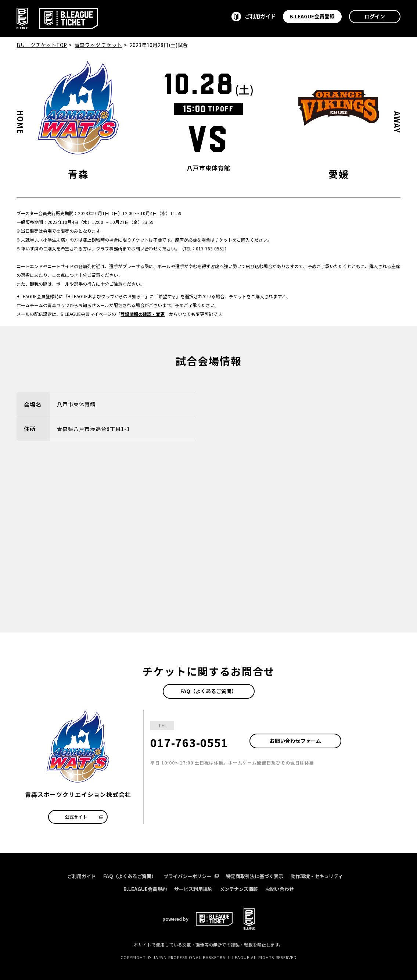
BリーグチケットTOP (42, 45)
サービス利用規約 (193, 889)
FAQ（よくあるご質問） (208, 691)
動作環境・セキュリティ (317, 876)
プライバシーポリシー (191, 876)
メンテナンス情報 (239, 889)
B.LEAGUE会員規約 (145, 889)
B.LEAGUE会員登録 (312, 16)
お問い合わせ (280, 889)
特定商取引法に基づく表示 (255, 876)
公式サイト (84, 817)
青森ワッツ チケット (98, 45)
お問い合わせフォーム (295, 741)
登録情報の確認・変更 (143, 314)
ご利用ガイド (82, 876)
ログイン (375, 16)
